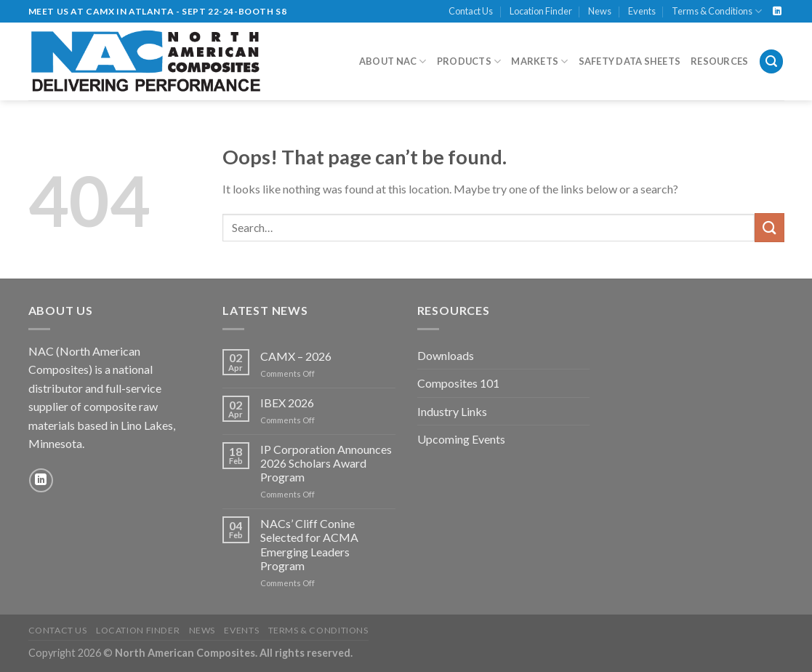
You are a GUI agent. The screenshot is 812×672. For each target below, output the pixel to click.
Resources (719, 61)
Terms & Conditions (717, 11)
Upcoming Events (461, 439)
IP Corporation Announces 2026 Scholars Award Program (326, 463)
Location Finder (541, 11)
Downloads (446, 355)
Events (642, 11)
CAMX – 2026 (296, 356)
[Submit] (769, 227)
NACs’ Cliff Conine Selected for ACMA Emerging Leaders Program (309, 544)
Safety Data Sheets (630, 61)
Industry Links (452, 411)
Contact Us (471, 11)
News (600, 11)
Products (469, 61)
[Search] (771, 61)
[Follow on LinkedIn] (777, 12)
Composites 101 (458, 383)
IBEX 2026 (287, 403)
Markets (539, 61)
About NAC (393, 61)
